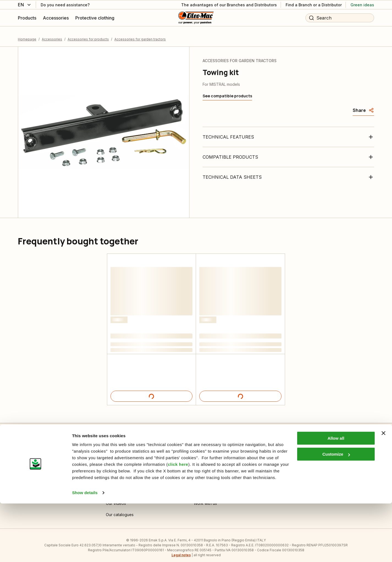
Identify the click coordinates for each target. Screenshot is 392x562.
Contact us (27, 465)
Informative (116, 476)
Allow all (336, 497)
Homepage (27, 34)
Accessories (52, 34)
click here (178, 523)
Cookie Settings (120, 465)
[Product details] (151, 392)
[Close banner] (383, 492)
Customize (336, 513)
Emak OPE (203, 476)
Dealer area (292, 465)
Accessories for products (88, 34)
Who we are (205, 465)
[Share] (363, 106)
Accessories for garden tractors (140, 34)
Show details (85, 551)
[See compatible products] (227, 91)
